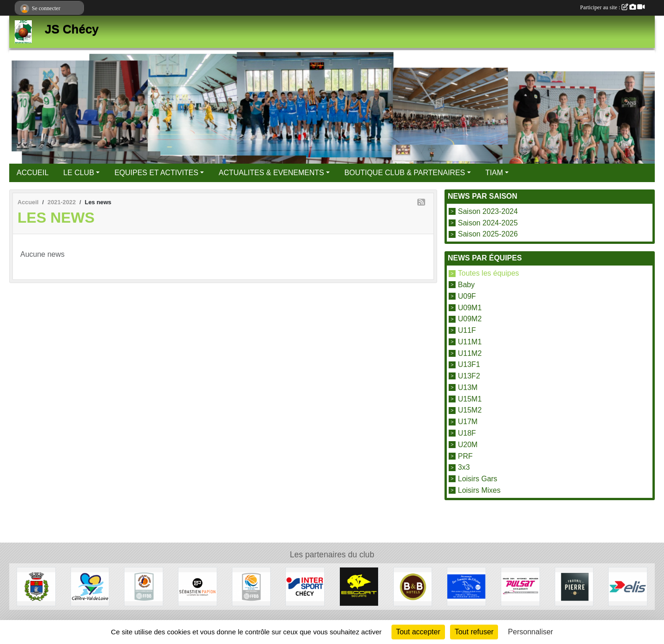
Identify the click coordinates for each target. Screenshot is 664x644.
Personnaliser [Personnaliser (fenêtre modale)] (531, 632)
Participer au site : (612, 7)
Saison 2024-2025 (488, 222)
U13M (468, 387)
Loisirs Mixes (479, 490)
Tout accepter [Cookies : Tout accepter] (418, 632)
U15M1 (470, 399)
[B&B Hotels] (413, 586)
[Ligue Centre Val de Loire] (252, 586)
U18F (467, 433)
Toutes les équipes (489, 273)
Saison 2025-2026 (488, 234)
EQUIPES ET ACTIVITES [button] (156, 173)
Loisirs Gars (477, 479)
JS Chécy (72, 29)
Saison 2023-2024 (488, 211)
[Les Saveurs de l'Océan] (466, 586)
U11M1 (470, 342)
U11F (467, 330)
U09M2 (470, 319)
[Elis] (628, 586)
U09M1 (470, 307)
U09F (467, 296)
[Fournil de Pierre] (574, 586)
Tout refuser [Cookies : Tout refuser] (474, 632)
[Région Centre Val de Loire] (90, 586)
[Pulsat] (520, 586)
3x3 (464, 467)
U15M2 (470, 410)
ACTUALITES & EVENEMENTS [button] (271, 173)
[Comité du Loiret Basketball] (144, 586)
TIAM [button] (494, 173)
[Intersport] (305, 586)
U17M (468, 422)
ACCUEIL (33, 173)
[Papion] (198, 586)
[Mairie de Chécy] (36, 586)
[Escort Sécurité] (359, 586)
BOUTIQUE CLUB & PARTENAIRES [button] (405, 173)
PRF (465, 456)
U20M (468, 445)
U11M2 (470, 353)
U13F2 (469, 376)
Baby (466, 285)
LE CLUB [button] (79, 173)
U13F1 (469, 364)
